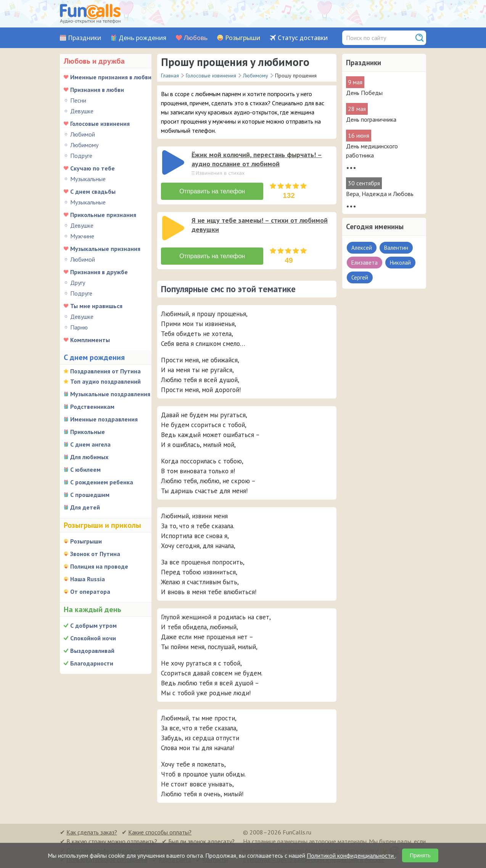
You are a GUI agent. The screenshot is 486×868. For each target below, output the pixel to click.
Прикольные (88, 432)
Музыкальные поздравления (110, 394)
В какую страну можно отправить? (112, 841)
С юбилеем (85, 469)
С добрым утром (93, 625)
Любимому (84, 145)
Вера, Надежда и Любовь (380, 194)
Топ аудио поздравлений (105, 381)
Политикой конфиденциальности (351, 855)
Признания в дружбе (99, 272)
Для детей (85, 507)
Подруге (81, 156)
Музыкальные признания (105, 249)
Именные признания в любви (111, 77)
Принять (420, 855)
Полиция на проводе (99, 566)
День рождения (142, 38)
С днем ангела (90, 444)
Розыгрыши (243, 38)
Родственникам (92, 407)
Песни (78, 100)
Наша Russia (88, 579)
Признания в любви (97, 90)
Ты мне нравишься (96, 306)
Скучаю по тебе (93, 168)
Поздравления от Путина (105, 371)
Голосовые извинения (100, 124)
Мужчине (82, 236)
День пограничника (371, 119)
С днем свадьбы (93, 191)
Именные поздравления (104, 419)
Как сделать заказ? (92, 832)
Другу (78, 283)
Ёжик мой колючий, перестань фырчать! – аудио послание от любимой (257, 159)
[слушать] (173, 162)
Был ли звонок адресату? (201, 841)
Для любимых (89, 457)
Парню (79, 327)
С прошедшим (90, 495)
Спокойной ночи (93, 638)
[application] (174, 163)
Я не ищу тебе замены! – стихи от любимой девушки (260, 225)
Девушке (82, 111)
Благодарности (92, 663)
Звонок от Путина (95, 554)
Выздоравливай (92, 651)
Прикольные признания (103, 215)
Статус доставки (303, 38)
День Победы (364, 93)
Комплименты (90, 340)
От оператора (90, 592)
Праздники (84, 38)
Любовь (196, 38)
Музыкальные (88, 179)
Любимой (83, 134)
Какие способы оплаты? (160, 832)
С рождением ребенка (102, 482)
